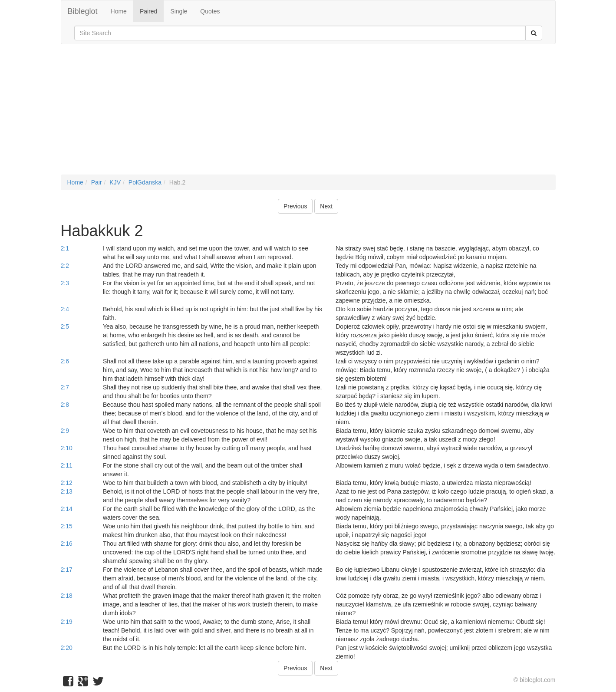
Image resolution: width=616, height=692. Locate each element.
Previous (295, 206)
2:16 (67, 544)
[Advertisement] (308, 114)
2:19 (67, 622)
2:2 (65, 266)
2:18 (67, 596)
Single (179, 11)
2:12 (67, 483)
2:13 (67, 491)
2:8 (65, 405)
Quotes (210, 11)
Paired (148, 11)
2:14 (67, 509)
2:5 (65, 326)
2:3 (65, 283)
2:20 (67, 648)
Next (326, 206)
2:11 (67, 465)
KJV (115, 182)
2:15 (67, 526)
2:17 (67, 570)
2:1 (65, 248)
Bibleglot (83, 11)
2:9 (65, 431)
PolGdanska (145, 182)
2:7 (65, 387)
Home (119, 11)
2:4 (65, 309)
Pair (97, 182)
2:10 (67, 448)
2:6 (65, 361)
